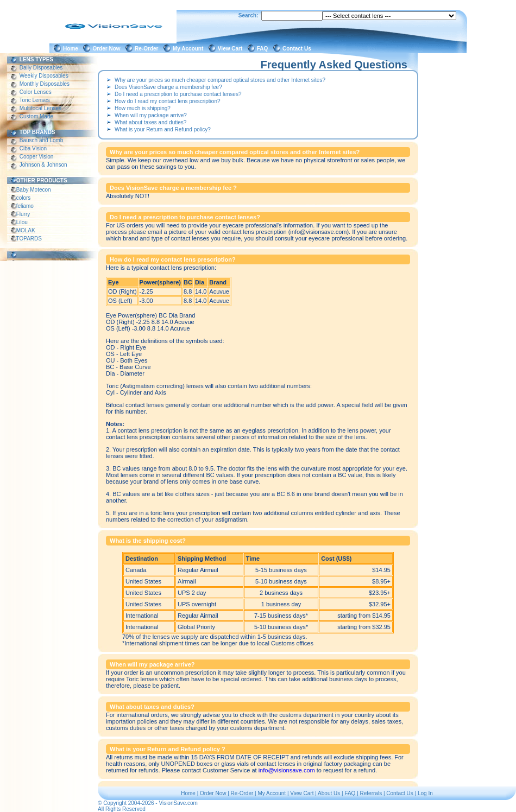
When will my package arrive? (151, 115)
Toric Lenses (35, 100)
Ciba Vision (33, 148)
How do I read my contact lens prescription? (168, 101)
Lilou (22, 222)
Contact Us (298, 49)
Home (72, 49)
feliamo (25, 206)
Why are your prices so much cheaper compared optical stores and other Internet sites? (220, 80)
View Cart (232, 49)
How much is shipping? (143, 108)
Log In (425, 793)
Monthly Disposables (45, 84)
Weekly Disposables (44, 76)
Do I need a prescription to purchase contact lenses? (178, 94)
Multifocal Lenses (40, 108)
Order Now (108, 49)
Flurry (23, 214)
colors (23, 198)
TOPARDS (29, 239)
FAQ (264, 49)
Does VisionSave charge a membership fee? (168, 87)
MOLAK (26, 230)
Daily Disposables (41, 68)
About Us (329, 793)
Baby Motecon (33, 190)
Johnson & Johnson (43, 165)
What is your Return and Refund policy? (163, 129)
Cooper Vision (36, 157)
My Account (190, 49)
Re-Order (148, 49)
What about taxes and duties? (150, 122)
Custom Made (36, 116)
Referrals (371, 793)
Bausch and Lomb (41, 140)
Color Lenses (35, 92)
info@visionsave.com (287, 770)
